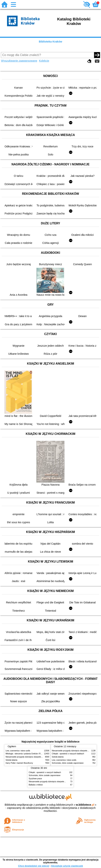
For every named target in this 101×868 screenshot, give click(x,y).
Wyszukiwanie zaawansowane (19, 61)
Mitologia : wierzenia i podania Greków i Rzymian (26, 754)
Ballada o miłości (36, 785)
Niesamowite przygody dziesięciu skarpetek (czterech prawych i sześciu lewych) (39, 757)
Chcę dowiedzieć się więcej (34, 866)
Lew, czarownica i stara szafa (18, 751)
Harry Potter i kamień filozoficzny (19, 763)
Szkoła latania (11, 760)
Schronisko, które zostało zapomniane (68, 763)
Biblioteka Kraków (51, 42)
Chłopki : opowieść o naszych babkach (68, 754)
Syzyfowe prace (35, 779)
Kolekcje (44, 61)
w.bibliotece (85, 805)
